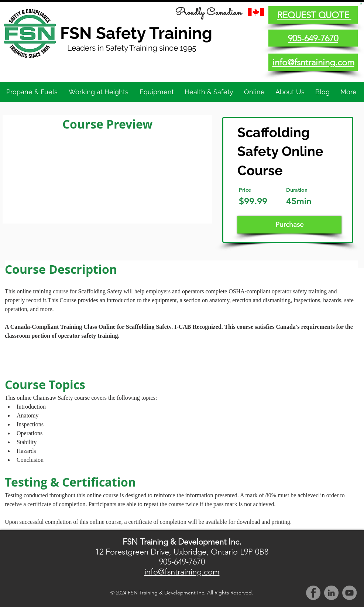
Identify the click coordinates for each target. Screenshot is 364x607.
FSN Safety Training (136, 33)
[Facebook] (313, 593)
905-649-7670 (182, 562)
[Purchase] (289, 225)
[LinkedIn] (331, 593)
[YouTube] (349, 593)
